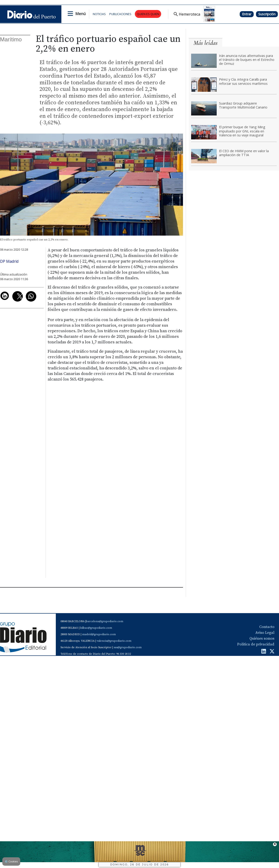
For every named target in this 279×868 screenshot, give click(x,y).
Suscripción (267, 14)
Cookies (11, 861)
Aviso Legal (265, 633)
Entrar (247, 14)
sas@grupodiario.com (128, 647)
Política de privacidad (256, 644)
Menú (80, 14)
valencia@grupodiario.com (114, 641)
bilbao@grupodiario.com (96, 628)
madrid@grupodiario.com (99, 634)
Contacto (267, 627)
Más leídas (206, 43)
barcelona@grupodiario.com (105, 621)
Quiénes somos (262, 638)
